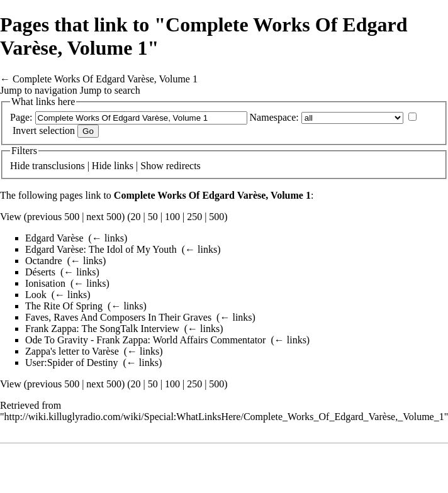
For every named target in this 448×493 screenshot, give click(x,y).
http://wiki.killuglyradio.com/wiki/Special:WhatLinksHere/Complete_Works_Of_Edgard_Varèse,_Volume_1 (224, 417)
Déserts (40, 272)
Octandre (44, 261)
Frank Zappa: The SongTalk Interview (102, 329)
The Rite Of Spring (64, 306)
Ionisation (45, 283)
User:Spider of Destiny (72, 363)
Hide (20, 166)
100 (172, 217)
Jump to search (110, 90)
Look (36, 295)
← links (108, 238)
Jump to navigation (39, 90)
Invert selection (44, 130)
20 (136, 217)
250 (194, 217)
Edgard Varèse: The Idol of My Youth (101, 249)
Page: (21, 117)
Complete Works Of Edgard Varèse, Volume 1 (105, 79)
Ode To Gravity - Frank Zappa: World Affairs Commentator (145, 340)
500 (216, 217)
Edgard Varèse (54, 238)
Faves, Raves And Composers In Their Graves (118, 317)
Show (152, 166)
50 (153, 217)
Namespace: (274, 117)
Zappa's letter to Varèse (72, 351)
